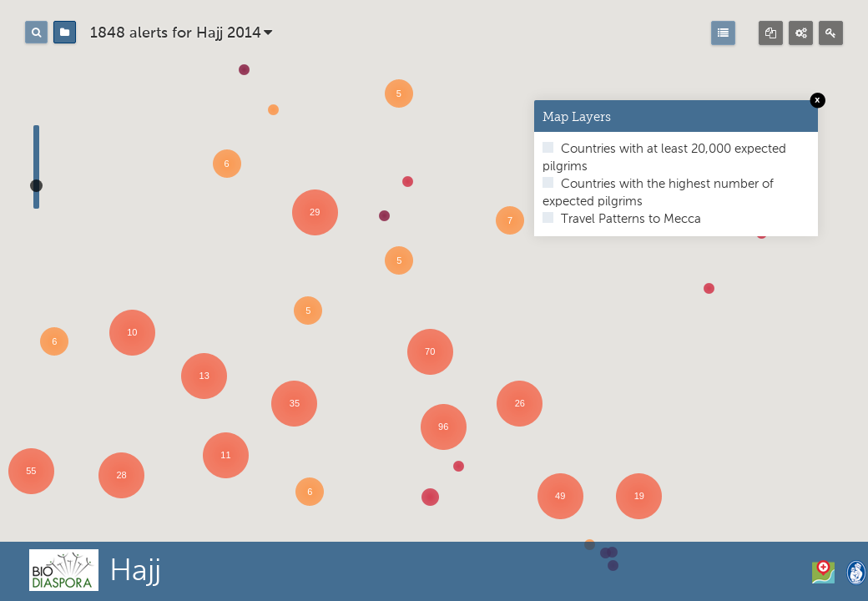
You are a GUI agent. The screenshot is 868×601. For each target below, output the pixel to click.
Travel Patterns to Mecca (629, 219)
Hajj (135, 572)
